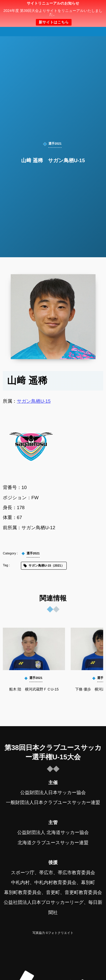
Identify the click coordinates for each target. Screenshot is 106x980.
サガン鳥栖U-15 (34, 401)
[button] (91, 8)
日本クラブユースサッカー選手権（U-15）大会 (53, 15)
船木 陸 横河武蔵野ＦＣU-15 (34, 689)
